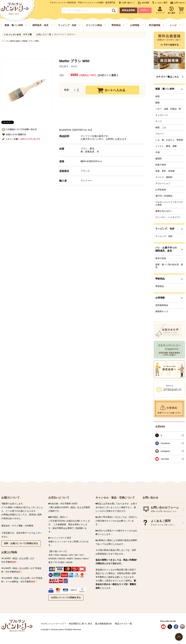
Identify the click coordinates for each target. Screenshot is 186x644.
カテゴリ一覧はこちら (167, 77)
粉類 (157, 96)
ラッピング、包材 (164, 236)
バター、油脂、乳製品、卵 (168, 109)
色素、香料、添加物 (165, 171)
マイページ (59, 35)
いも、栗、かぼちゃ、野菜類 (169, 140)
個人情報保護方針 (104, 624)
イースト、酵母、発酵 (166, 146)
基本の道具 (15, 41)
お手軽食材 (161, 190)
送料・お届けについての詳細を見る (21, 543)
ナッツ (159, 121)
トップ (5, 41)
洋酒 (157, 152)
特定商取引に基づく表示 (81, 624)
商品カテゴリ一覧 (123, 624)
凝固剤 (159, 159)
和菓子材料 (161, 165)
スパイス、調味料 (164, 177)
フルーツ (160, 134)
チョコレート (162, 115)
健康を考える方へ (164, 211)
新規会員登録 (128, 10)
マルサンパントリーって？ (53, 624)
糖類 (157, 103)
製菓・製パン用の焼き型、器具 (169, 266)
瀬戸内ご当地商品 (164, 196)
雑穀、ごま (161, 128)
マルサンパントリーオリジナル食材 (169, 204)
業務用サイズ (162, 312)
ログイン (145, 10)
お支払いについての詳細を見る (66, 597)
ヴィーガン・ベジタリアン (168, 217)
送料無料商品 (162, 305)
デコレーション (163, 183)
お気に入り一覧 (44, 35)
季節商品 (160, 286)
